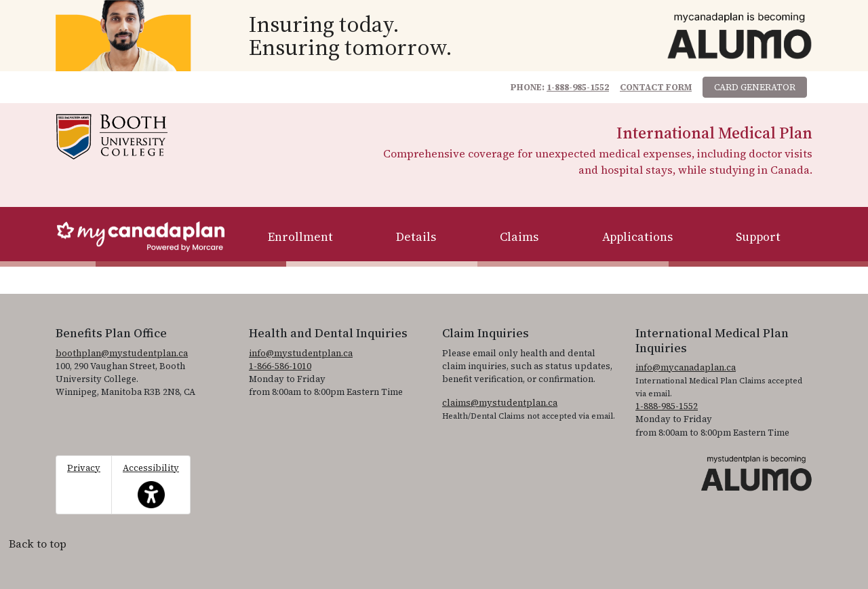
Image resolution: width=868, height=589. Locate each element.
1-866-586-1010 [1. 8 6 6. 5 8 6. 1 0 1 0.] (280, 366)
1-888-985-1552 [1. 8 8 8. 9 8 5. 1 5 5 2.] (578, 87)
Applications (637, 237)
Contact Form (656, 87)
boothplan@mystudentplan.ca (122, 353)
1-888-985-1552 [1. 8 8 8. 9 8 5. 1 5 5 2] (667, 406)
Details (416, 237)
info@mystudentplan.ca (301, 353)
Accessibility (151, 485)
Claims (519, 237)
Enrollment (300, 237)
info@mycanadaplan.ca (686, 367)
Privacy (84, 468)
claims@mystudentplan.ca (500, 403)
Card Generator (755, 87)
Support (758, 237)
